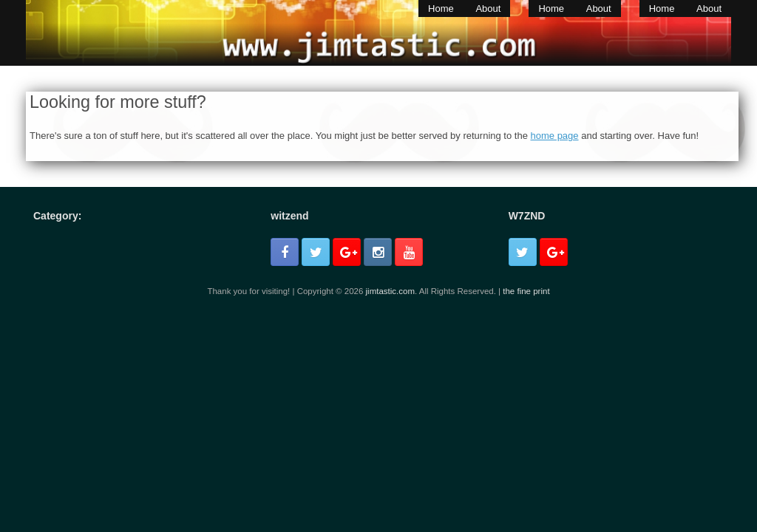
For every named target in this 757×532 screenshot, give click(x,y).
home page (555, 136)
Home (441, 8)
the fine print (526, 291)
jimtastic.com (390, 291)
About (488, 8)
